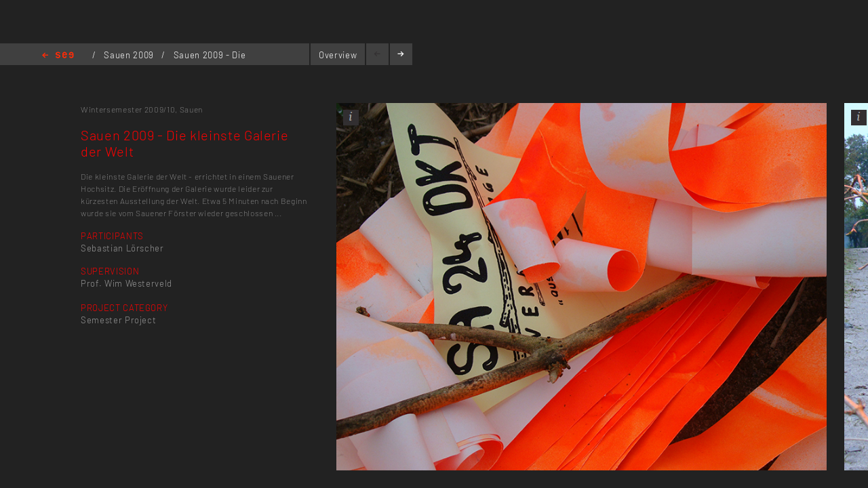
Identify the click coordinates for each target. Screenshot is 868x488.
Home (58, 56)
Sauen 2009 (130, 55)
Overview (338, 55)
